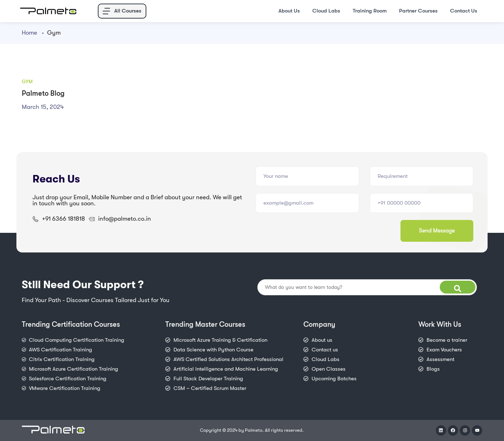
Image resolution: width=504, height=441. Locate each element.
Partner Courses (418, 11)
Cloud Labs (326, 11)
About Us (289, 11)
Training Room (370, 11)
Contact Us (464, 11)
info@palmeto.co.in (125, 219)
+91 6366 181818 (64, 219)
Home (29, 33)
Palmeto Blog (43, 93)
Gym (27, 81)
